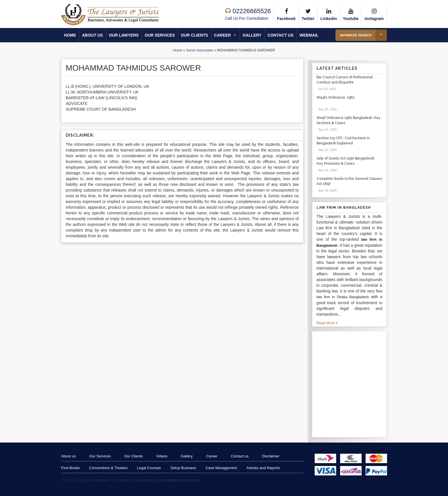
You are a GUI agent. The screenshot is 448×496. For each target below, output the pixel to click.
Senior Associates (200, 50)
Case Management (221, 468)
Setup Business (183, 468)
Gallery (252, 35)
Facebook (286, 14)
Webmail (309, 35)
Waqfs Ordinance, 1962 (336, 97)
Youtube (351, 14)
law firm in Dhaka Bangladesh (343, 297)
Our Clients (194, 35)
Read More (327, 323)
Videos (162, 456)
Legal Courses (149, 468)
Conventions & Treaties (108, 468)
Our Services (160, 35)
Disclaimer (271, 456)
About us (92, 35)
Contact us (280, 35)
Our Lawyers (124, 35)
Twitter (308, 14)
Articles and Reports (263, 468)
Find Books (70, 468)
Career (225, 35)
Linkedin (329, 14)
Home (70, 35)
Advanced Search (363, 35)
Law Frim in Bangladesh (344, 208)
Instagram (374, 14)
